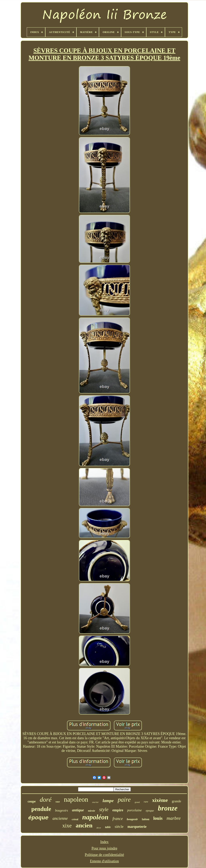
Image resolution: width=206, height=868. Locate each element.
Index (105, 842)
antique (78, 810)
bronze (168, 808)
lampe (108, 801)
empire (118, 810)
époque (38, 818)
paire (124, 800)
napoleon (76, 799)
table (108, 827)
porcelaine (135, 810)
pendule (41, 809)
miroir (92, 811)
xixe (67, 826)
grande (176, 801)
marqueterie (137, 827)
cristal (75, 819)
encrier (95, 802)
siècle (119, 827)
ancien (84, 825)
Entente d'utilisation (104, 861)
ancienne (60, 818)
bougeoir (132, 819)
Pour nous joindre (104, 848)
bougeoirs (62, 810)
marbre (174, 818)
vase (58, 802)
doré (46, 799)
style (104, 809)
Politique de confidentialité (105, 855)
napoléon (95, 817)
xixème (160, 800)
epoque (150, 811)
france (118, 819)
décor (99, 828)
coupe (32, 801)
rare (146, 802)
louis (158, 818)
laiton (146, 819)
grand (137, 802)
